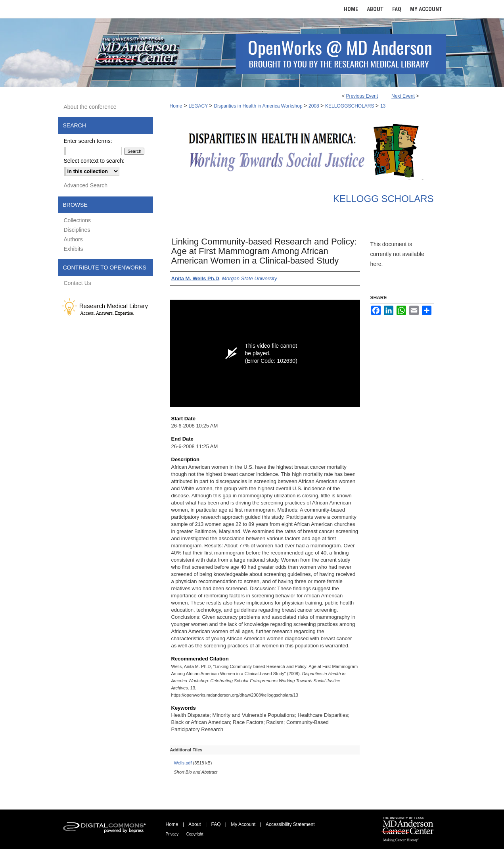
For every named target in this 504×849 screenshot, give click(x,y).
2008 (314, 106)
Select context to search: (94, 161)
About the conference (90, 107)
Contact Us (78, 283)
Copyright (195, 834)
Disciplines (77, 230)
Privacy (172, 834)
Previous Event (362, 96)
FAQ (216, 824)
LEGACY (199, 106)
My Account (243, 824)
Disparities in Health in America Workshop (259, 106)
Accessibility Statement (290, 824)
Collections (77, 220)
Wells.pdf (183, 763)
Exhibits (74, 249)
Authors (73, 239)
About (195, 824)
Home (176, 106)
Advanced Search (86, 185)
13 (383, 106)
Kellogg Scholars (383, 199)
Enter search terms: (88, 141)
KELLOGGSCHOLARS (350, 106)
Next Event (403, 96)
